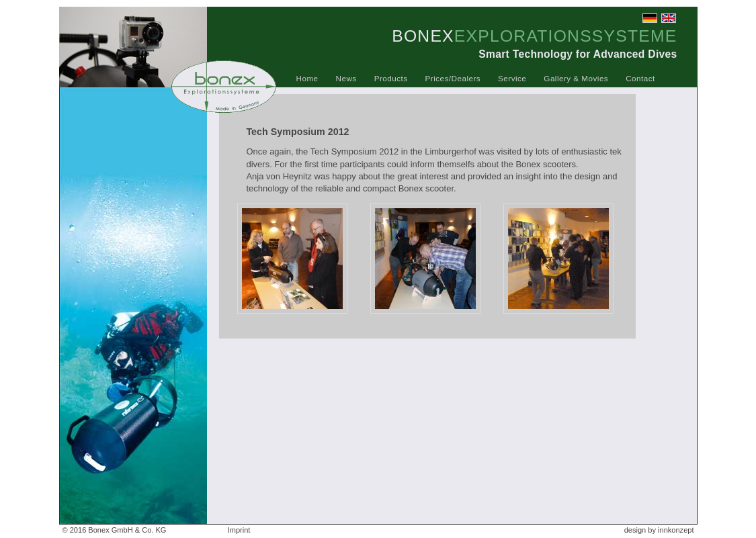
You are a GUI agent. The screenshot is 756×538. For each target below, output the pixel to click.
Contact (640, 78)
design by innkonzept (659, 530)
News (346, 78)
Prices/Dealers (453, 78)
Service (512, 78)
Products (391, 78)
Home (307, 78)
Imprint (239, 530)
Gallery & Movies (576, 78)
